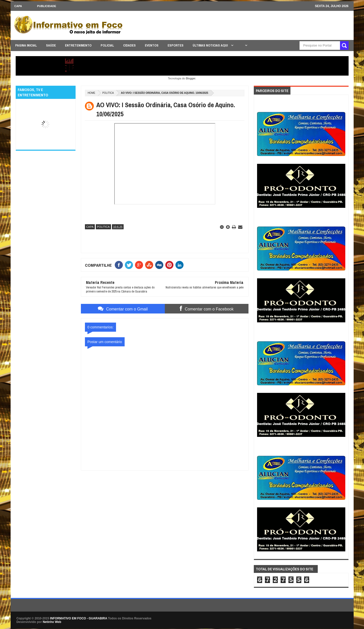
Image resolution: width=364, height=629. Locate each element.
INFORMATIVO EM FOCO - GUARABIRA (79, 618)
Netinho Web (52, 622)
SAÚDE (51, 45)
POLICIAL (107, 45)
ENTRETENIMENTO (78, 45)
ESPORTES (176, 45)
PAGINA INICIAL (26, 45)
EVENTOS (152, 45)
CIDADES (129, 45)
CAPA (18, 6)
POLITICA (108, 93)
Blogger (190, 78)
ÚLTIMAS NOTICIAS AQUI (211, 45)
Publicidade (47, 6)
